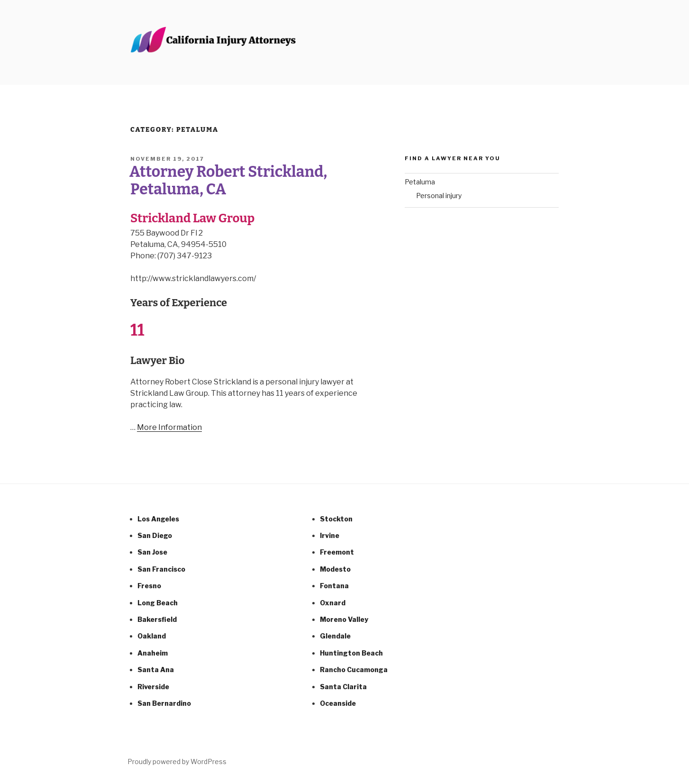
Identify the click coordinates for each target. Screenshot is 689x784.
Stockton (336, 519)
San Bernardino (164, 703)
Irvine (330, 535)
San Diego (155, 535)
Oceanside (338, 703)
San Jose (152, 552)
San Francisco (161, 569)
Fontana (334, 586)
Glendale (335, 636)
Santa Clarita (343, 687)
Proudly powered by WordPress (177, 761)
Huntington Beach (351, 653)
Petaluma (420, 182)
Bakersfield (157, 619)
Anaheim (153, 653)
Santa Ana (156, 670)
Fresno (149, 586)
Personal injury (439, 196)
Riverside (153, 687)
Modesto (335, 569)
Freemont (337, 552)
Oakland (152, 636)
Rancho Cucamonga (354, 670)
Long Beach (158, 603)
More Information (169, 427)
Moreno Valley (344, 619)
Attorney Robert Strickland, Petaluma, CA (228, 180)
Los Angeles (158, 519)
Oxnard (333, 603)
